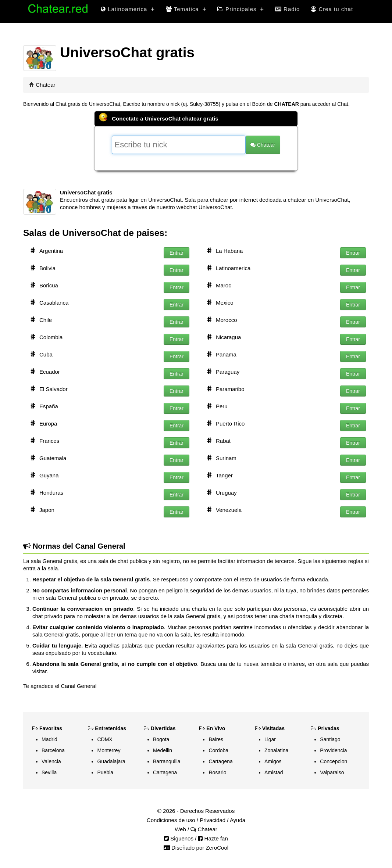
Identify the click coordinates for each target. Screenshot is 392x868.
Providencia (333, 750)
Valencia (51, 761)
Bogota (161, 739)
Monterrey (109, 750)
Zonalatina (276, 750)
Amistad (274, 772)
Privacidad (213, 820)
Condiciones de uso (171, 820)
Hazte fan (213, 838)
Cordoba (218, 750)
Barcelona (53, 750)
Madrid (49, 739)
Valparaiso (332, 772)
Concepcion (334, 761)
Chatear (45, 85)
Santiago (330, 739)
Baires (216, 739)
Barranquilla (167, 761)
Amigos (273, 761)
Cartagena (165, 772)
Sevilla (49, 772)
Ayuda (238, 820)
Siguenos (179, 838)
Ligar (270, 739)
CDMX (105, 739)
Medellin (163, 750)
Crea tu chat (332, 9)
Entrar (177, 253)
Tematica (186, 9)
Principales (241, 9)
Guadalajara (111, 761)
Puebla (105, 772)
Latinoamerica (128, 9)
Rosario (217, 772)
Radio (287, 9)
